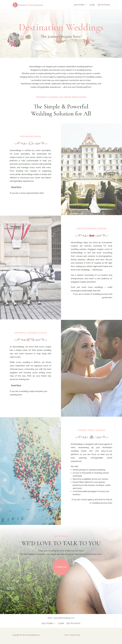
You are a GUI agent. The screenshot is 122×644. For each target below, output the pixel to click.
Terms (66, 635)
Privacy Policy (75, 635)
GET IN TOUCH (104, 5)
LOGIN (92, 5)
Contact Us (61, 567)
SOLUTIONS (79, 5)
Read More (16, 187)
